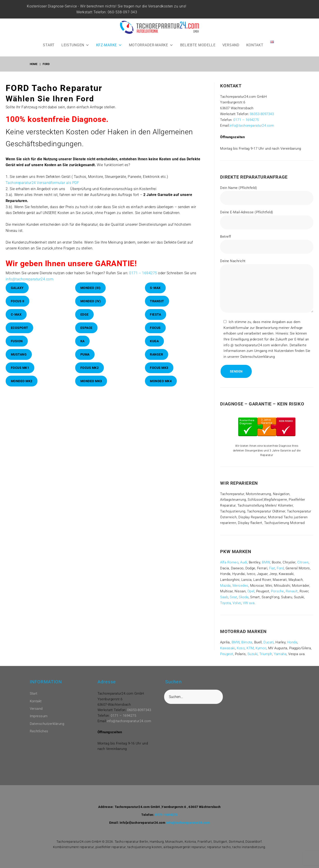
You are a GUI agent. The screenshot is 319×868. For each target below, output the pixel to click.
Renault (292, 591)
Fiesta (155, 314)
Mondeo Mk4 (161, 381)
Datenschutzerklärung (47, 724)
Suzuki (253, 654)
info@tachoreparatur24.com (29, 279)
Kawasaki (228, 648)
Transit (157, 301)
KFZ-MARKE (109, 45)
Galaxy (17, 288)
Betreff (267, 244)
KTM (250, 648)
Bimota (247, 642)
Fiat (272, 568)
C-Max (16, 314)
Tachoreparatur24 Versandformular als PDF (42, 183)
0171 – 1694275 (143, 273)
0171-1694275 (166, 815)
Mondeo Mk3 (91, 381)
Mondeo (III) (91, 288)
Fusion (17, 341)
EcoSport (20, 328)
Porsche (277, 591)
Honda (292, 642)
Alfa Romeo (229, 562)
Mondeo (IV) (91, 301)
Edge (85, 314)
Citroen (303, 562)
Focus (155, 328)
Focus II (18, 301)
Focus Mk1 (20, 368)
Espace (86, 328)
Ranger (156, 354)
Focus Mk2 (90, 368)
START (49, 45)
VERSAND (231, 45)
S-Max (155, 288)
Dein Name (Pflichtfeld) (267, 195)
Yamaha (280, 654)
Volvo (237, 603)
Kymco (261, 648)
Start (34, 693)
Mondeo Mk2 (22, 381)
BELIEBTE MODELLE (198, 45)
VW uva (249, 603)
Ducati (269, 642)
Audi (244, 562)
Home (34, 64)
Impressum (39, 716)
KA (83, 341)
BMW (266, 562)
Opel (251, 591)
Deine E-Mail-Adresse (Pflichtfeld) (267, 220)
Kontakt (36, 701)
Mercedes (240, 586)
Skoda (244, 597)
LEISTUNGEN (75, 45)
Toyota (225, 603)
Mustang (19, 354)
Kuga (154, 341)
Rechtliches (39, 731)
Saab (224, 597)
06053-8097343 (262, 114)
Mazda (225, 586)
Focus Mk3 (159, 368)
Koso (241, 648)
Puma (85, 354)
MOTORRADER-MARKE (151, 45)
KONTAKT (255, 45)
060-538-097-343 (125, 12)
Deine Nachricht (267, 287)
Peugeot (227, 654)
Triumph (266, 654)
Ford (280, 568)
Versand (36, 709)
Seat (233, 597)
